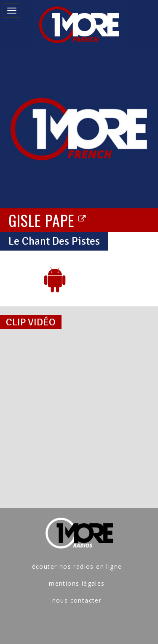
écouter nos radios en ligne (77, 566)
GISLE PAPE (47, 220)
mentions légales (77, 583)
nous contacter (77, 600)
